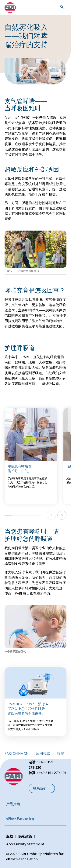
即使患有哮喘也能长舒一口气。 (20, 468)
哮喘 (61, 753)
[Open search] (62, 7)
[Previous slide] (51, 515)
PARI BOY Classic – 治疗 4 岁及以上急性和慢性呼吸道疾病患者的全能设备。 (28, 709)
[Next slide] (62, 515)
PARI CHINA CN (17, 753)
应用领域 (43, 753)
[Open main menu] (53, 7)
